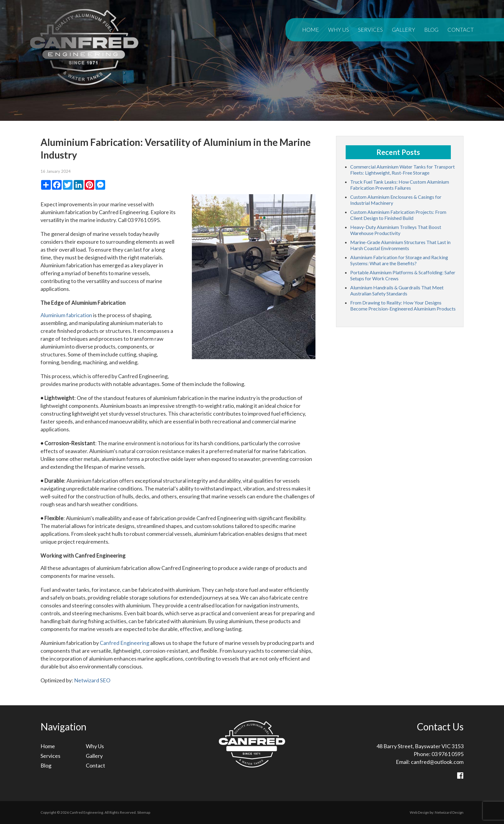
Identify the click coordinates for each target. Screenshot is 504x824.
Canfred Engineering (124, 643)
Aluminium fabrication (66, 315)
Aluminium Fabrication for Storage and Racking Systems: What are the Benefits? (399, 260)
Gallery (404, 30)
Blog (431, 30)
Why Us (339, 30)
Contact (461, 30)
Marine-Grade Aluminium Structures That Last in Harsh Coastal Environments (400, 245)
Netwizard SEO (92, 680)
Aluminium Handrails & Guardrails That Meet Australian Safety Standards (397, 290)
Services (370, 30)
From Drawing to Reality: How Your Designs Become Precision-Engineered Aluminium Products (403, 306)
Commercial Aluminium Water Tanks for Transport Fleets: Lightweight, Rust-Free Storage (402, 170)
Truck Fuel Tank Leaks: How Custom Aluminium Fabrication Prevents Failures (400, 185)
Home (311, 30)
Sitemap (144, 812)
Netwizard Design (449, 812)
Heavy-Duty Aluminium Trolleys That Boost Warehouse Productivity (396, 230)
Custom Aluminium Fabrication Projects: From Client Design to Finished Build (398, 215)
